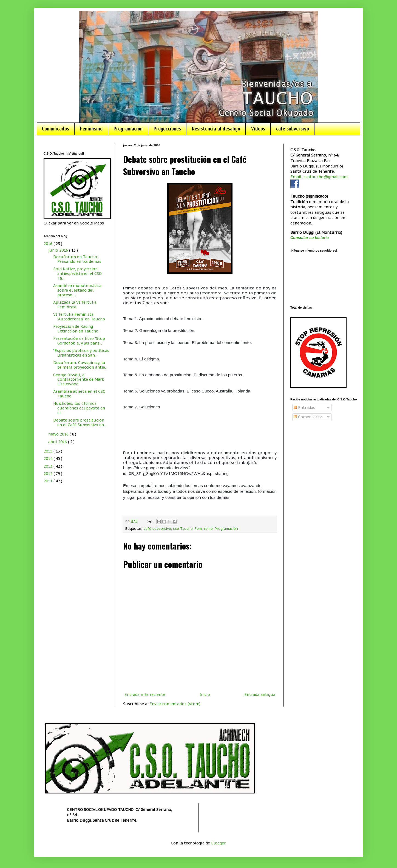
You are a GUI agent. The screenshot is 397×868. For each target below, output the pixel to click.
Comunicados (56, 129)
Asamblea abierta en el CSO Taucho (79, 394)
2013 (49, 466)
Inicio (205, 695)
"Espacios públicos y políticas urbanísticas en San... (81, 353)
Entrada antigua (260, 695)
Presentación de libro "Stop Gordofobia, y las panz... (79, 341)
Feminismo (91, 129)
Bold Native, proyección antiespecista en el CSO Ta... (77, 274)
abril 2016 (58, 442)
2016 (49, 244)
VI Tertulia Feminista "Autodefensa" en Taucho (79, 317)
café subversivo (293, 129)
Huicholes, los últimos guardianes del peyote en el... (79, 408)
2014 (49, 459)
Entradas (304, 408)
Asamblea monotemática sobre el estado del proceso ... (77, 290)
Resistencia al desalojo (216, 129)
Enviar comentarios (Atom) (175, 704)
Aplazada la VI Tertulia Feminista (75, 305)
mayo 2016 (59, 434)
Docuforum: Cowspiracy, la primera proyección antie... (80, 365)
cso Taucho (183, 528)
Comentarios (308, 417)
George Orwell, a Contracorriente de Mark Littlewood (79, 380)
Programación (128, 129)
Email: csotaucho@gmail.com (319, 177)
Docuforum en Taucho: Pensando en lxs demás (77, 259)
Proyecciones (167, 129)
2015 (49, 451)
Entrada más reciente (145, 695)
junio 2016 (59, 250)
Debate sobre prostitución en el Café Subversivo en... (80, 422)
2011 (49, 481)
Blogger (218, 843)
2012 (49, 474)
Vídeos (258, 129)
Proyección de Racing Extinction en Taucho (76, 329)
